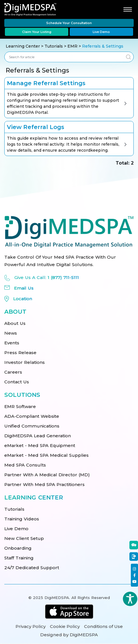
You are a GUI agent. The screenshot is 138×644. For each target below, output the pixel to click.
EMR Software (20, 406)
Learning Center (23, 46)
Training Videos (22, 519)
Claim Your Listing (37, 32)
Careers (13, 372)
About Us (15, 323)
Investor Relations (25, 362)
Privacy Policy (31, 626)
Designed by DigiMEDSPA (69, 635)
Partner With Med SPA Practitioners (44, 484)
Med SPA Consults (25, 465)
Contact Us (17, 382)
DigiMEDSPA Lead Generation (38, 436)
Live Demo (101, 32)
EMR (73, 46)
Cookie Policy (65, 626)
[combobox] (64, 57)
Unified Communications (32, 426)
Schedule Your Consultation (69, 23)
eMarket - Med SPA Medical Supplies (46, 455)
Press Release (20, 353)
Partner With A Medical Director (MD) (47, 475)
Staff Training (19, 558)
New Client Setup (24, 538)
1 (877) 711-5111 (63, 277)
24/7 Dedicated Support (32, 568)
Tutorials (54, 46)
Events (12, 343)
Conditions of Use (103, 626)
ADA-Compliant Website (32, 416)
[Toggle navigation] (127, 9)
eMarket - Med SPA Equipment (40, 445)
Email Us (24, 288)
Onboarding (18, 548)
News (11, 333)
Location (23, 299)
